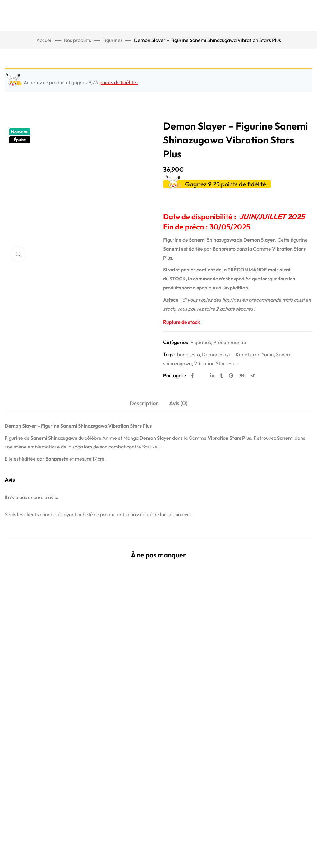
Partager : (175, 375)
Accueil (44, 40)
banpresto (188, 354)
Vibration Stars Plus (216, 363)
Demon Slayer (218, 354)
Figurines (113, 40)
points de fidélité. (119, 82)
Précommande (230, 342)
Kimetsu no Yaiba (255, 354)
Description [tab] (144, 403)
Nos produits (77, 40)
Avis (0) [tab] (178, 403)
